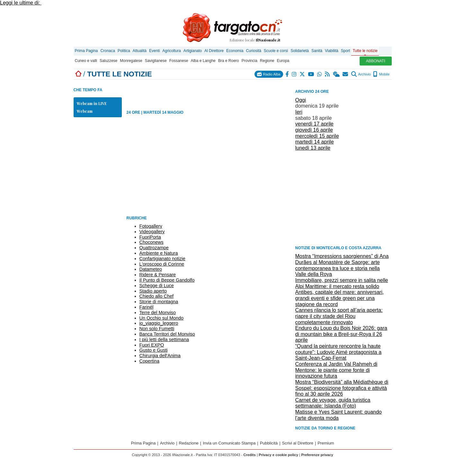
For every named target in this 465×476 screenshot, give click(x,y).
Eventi (154, 51)
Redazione (189, 443)
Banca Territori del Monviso (167, 334)
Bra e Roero (229, 61)
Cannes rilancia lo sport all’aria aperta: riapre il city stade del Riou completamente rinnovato (339, 316)
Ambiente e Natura (159, 253)
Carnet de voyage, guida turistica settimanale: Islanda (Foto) (333, 403)
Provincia (249, 61)
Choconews (152, 242)
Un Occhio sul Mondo (162, 318)
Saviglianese (156, 61)
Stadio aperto (153, 291)
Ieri (299, 112)
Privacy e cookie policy (278, 455)
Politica (124, 51)
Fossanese (179, 61)
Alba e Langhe (203, 61)
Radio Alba (269, 74)
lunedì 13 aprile (313, 148)
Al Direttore (214, 51)
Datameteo (151, 269)
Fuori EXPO (152, 345)
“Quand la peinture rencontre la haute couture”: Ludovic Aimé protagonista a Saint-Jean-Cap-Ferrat (339, 352)
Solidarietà (300, 51)
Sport (346, 51)
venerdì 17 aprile (314, 124)
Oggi (301, 100)
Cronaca (108, 51)
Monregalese (131, 61)
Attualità (140, 51)
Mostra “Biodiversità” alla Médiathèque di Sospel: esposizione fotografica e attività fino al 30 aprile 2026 (342, 388)
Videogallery (152, 232)
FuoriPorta (150, 237)
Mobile (381, 74)
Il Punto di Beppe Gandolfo (167, 280)
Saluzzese (108, 61)
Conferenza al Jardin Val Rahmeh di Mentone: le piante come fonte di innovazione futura (336, 370)
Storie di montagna (159, 302)
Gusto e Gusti (154, 350)
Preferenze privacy (317, 455)
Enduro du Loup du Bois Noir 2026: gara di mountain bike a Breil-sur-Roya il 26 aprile (341, 334)
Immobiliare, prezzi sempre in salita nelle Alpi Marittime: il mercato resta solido (342, 283)
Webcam (85, 111)
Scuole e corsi (276, 51)
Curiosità (253, 51)
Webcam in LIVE (92, 103)
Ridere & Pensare (158, 275)
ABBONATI (376, 61)
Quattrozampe (154, 248)
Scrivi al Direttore (298, 443)
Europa (283, 61)
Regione (267, 61)
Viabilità (332, 51)
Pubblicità (269, 443)
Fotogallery (151, 226)
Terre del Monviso (158, 313)
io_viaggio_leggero (159, 323)
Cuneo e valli (86, 61)
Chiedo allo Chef (156, 296)
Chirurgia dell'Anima (160, 356)
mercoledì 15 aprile (317, 136)
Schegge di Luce (157, 286)
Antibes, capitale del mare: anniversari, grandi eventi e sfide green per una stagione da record (340, 298)
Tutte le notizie (365, 51)
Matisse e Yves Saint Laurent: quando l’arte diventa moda (339, 415)
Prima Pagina (86, 51)
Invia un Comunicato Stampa (229, 443)
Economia (235, 51)
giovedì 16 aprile (314, 130)
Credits (250, 455)
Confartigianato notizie (162, 259)
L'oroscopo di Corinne (162, 264)
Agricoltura (171, 51)
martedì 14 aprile (315, 142)
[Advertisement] (344, 198)
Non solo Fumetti (157, 329)
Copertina (149, 361)
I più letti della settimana (164, 339)
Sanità (317, 51)
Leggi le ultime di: (21, 3)
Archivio (361, 74)
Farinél (147, 307)
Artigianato (193, 51)
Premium (326, 443)
